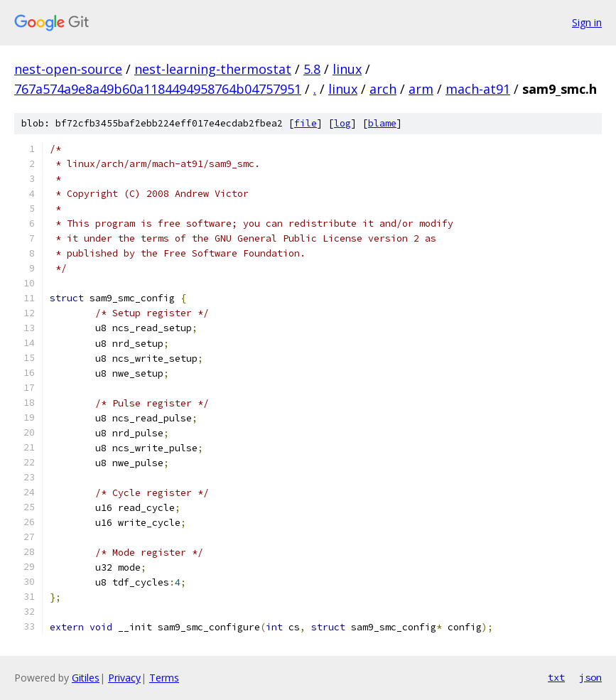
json (590, 677)
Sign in (587, 22)
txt (556, 677)
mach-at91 (478, 89)
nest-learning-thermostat (213, 69)
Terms (164, 678)
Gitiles (86, 678)
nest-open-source (68, 69)
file (306, 123)
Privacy (124, 678)
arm (421, 89)
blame (382, 123)
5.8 (312, 69)
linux (347, 69)
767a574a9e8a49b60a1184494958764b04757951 (158, 89)
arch (383, 89)
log (342, 123)
